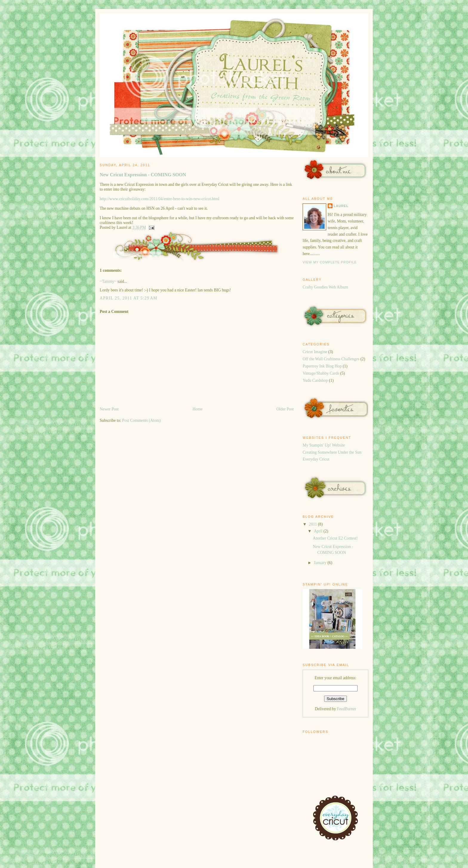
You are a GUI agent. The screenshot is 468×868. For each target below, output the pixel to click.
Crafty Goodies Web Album (325, 287)
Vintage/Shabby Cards (321, 373)
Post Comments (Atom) (141, 420)
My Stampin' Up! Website (324, 445)
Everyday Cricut (316, 459)
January (321, 563)
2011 (313, 524)
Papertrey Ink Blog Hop (322, 366)
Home (197, 409)
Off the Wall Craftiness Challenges (331, 359)
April (318, 531)
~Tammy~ (108, 281)
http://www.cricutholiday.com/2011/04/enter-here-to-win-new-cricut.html (160, 199)
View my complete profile (330, 262)
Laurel (341, 206)
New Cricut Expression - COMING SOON (143, 175)
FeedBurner (347, 709)
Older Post (285, 409)
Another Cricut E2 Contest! (335, 538)
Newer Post (109, 409)
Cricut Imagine (315, 352)
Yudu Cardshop (315, 380)
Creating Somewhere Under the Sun (332, 452)
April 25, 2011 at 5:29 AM (128, 298)
